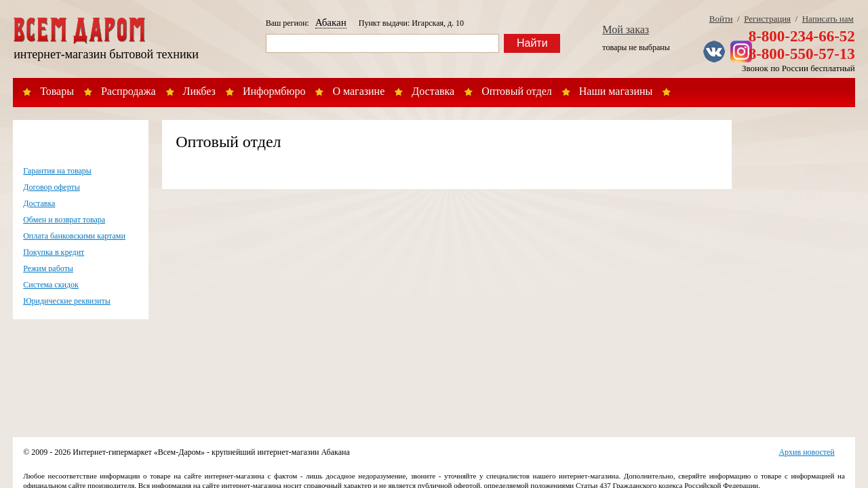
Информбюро (274, 91)
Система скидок (51, 285)
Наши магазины (616, 91)
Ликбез (199, 91)
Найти (532, 43)
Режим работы (48, 268)
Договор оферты (52, 187)
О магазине (358, 91)
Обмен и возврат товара (64, 220)
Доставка (433, 91)
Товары (57, 91)
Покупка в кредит (54, 252)
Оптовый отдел (517, 91)
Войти (721, 19)
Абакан (331, 22)
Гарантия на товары (57, 171)
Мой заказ (626, 29)
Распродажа (129, 91)
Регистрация (767, 19)
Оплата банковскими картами (74, 236)
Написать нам (828, 19)
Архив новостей (806, 452)
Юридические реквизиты (67, 301)
